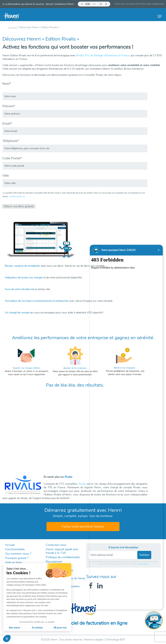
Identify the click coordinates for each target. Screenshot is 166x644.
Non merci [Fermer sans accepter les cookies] (14, 628)
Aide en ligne (14, 563)
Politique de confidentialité (63, 557)
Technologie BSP (115, 640)
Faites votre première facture (83, 527)
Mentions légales (94, 640)
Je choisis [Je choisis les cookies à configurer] (37, 628)
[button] (7, 638)
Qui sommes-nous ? (18, 554)
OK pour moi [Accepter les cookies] (60, 628)
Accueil (10, 545)
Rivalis (82, 484)
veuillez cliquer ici (17, 197)
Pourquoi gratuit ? (17, 558)
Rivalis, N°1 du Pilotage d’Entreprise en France (103, 55)
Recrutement (54, 562)
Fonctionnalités (15, 549)
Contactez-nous (56, 545)
